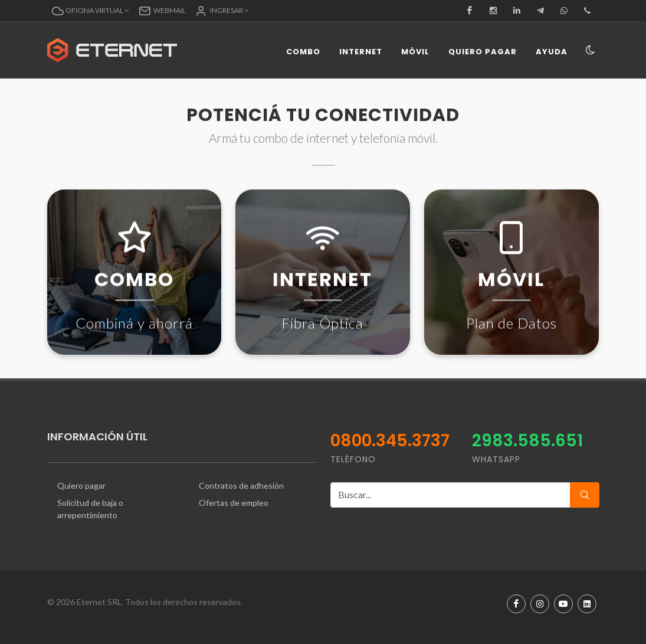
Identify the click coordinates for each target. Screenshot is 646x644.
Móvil (415, 52)
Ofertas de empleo (234, 503)
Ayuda (552, 52)
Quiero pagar (483, 52)
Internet (361, 52)
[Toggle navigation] (591, 51)
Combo (303, 52)
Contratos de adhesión (241, 486)
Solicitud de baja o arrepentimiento (90, 509)
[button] (91, 11)
